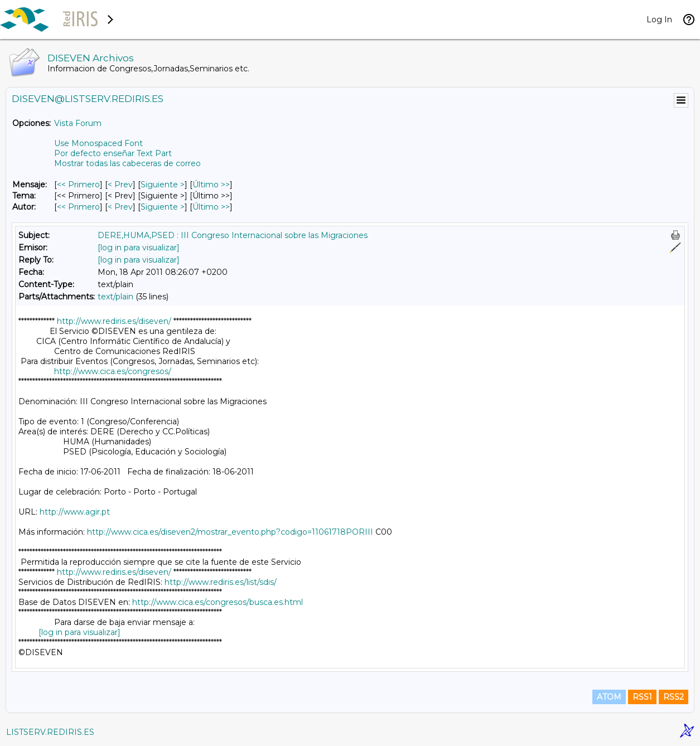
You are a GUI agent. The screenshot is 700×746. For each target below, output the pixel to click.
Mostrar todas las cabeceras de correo (127, 163)
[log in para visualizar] (139, 248)
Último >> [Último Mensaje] (211, 185)
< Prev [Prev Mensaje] (120, 185)
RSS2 (674, 697)
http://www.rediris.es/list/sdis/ (221, 582)
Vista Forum (78, 123)
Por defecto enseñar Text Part (113, 153)
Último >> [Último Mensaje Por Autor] (211, 207)
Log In (659, 20)
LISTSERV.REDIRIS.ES (50, 732)
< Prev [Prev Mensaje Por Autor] (120, 207)
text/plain (115, 297)
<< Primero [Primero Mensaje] (78, 185)
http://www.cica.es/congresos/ (113, 371)
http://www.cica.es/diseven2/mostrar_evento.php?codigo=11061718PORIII (230, 532)
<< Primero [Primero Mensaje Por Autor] (78, 207)
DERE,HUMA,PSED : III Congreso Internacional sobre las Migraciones (233, 235)
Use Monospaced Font (98, 143)
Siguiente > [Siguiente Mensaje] (163, 185)
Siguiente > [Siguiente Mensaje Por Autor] (163, 207)
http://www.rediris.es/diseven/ (114, 321)
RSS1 (642, 697)
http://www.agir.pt (75, 512)
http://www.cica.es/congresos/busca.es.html (218, 602)
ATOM (609, 697)
